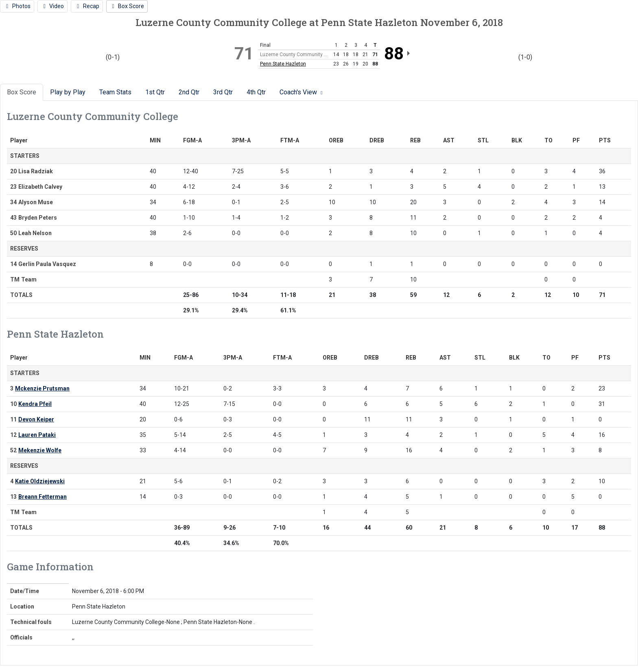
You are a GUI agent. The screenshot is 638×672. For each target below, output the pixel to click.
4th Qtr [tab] (256, 92)
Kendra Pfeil (35, 404)
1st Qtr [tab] (155, 92)
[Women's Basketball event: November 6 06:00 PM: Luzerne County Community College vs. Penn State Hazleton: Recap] (87, 6)
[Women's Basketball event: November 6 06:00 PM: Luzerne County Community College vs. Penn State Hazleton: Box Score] (127, 6)
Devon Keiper (36, 419)
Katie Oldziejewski (40, 481)
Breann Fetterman (43, 497)
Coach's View (302, 92)
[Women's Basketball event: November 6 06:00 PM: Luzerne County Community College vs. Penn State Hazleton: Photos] (17, 6)
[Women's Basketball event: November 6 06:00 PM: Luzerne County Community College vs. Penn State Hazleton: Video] (53, 6)
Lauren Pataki (37, 435)
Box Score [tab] (22, 92)
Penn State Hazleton (283, 64)
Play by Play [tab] (68, 92)
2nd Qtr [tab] (189, 92)
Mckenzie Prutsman (42, 388)
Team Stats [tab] (115, 92)
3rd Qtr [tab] (223, 92)
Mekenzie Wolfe (40, 450)
